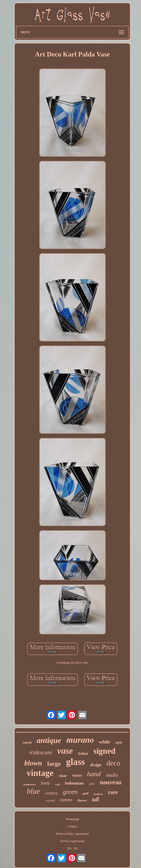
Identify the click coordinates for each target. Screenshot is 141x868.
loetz (45, 783)
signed (104, 751)
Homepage (72, 819)
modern (98, 794)
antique (49, 740)
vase (65, 751)
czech (27, 742)
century (51, 793)
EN (69, 848)
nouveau (111, 782)
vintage (40, 773)
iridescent (41, 752)
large (54, 764)
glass (76, 762)
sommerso (30, 784)
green (70, 792)
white (105, 742)
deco (113, 763)
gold (85, 793)
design (96, 765)
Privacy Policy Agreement (72, 834)
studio (112, 775)
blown (33, 763)
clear (63, 776)
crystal (50, 800)
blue (33, 791)
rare (113, 792)
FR (76, 848)
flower (82, 800)
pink (92, 784)
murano (80, 740)
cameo (66, 800)
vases (77, 775)
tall (96, 799)
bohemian (74, 783)
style (119, 743)
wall (57, 784)
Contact (72, 826)
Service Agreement (72, 841)
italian (83, 754)
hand (94, 774)
